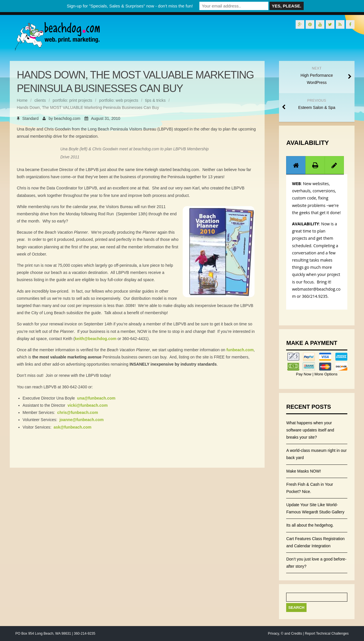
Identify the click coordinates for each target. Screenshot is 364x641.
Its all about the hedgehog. (310, 525)
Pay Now (304, 374)
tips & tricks (155, 100)
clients (40, 100)
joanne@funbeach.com (82, 420)
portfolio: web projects (119, 100)
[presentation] (296, 165)
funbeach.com (240, 350)
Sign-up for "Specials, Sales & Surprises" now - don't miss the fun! (130, 6)
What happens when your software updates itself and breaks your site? (310, 430)
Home (22, 100)
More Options (326, 374)
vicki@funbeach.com (88, 405)
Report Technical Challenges (327, 634)
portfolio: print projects (72, 100)
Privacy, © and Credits (285, 634)
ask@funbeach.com (72, 427)
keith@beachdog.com (96, 339)
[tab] (296, 165)
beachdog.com (67, 118)
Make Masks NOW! (304, 471)
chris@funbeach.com (78, 412)
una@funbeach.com (96, 398)
